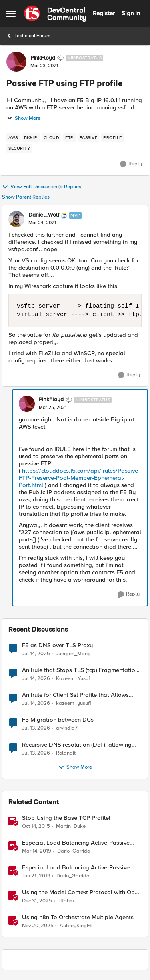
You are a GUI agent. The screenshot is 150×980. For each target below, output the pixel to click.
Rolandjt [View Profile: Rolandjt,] (66, 753)
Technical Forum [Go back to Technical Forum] (28, 36)
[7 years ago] (37, 851)
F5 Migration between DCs (58, 720)
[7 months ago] (38, 926)
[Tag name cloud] (52, 138)
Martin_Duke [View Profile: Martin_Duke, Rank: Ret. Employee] (71, 826)
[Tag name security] (19, 149)
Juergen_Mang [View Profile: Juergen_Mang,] (73, 653)
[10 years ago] (36, 826)
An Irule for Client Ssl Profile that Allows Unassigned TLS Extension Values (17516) (77, 695)
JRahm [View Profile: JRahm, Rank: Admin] (66, 901)
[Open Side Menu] (11, 14)
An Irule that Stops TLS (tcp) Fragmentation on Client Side (80, 670)
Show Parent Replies (26, 197)
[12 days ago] (36, 728)
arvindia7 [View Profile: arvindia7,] (67, 728)
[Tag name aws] (13, 138)
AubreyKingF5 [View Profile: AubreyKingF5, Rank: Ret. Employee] (76, 926)
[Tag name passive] (89, 138)
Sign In (131, 13)
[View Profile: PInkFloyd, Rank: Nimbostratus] (16, 62)
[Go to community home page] (55, 14)
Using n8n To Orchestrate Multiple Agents (78, 917)
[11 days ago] (36, 654)
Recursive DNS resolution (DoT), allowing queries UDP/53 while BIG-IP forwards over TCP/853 (80, 745)
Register (104, 13)
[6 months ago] (37, 901)
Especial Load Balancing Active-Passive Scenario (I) (76, 843)
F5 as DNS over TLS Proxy (57, 645)
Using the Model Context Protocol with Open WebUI (82, 892)
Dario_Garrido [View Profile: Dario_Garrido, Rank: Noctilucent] (74, 851)
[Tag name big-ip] (31, 138)
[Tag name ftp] (69, 138)
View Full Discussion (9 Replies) (42, 187)
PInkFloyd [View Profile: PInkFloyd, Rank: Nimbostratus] (43, 58)
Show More (23, 118)
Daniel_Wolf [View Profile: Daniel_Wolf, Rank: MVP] (44, 215)
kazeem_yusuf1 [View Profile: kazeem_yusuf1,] (74, 703)
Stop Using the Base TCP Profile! (66, 818)
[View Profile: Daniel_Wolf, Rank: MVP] (16, 219)
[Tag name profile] (113, 138)
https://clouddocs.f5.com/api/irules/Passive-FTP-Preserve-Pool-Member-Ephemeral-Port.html (79, 478)
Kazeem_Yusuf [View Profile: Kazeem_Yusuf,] (73, 678)
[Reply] (131, 164)
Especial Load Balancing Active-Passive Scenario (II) (76, 868)
